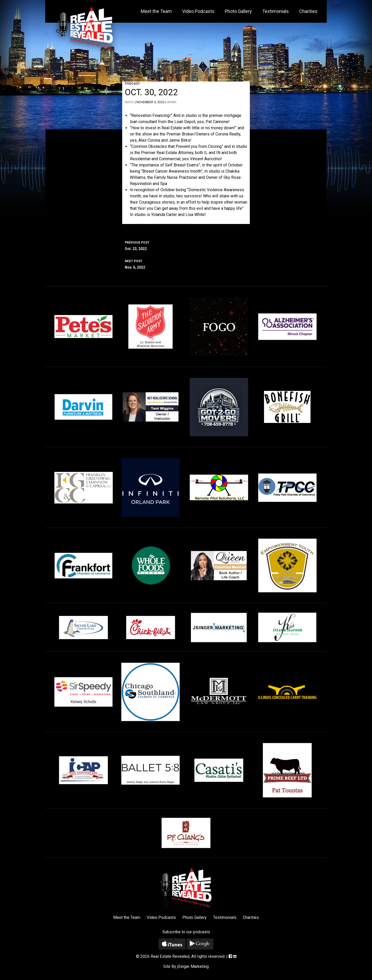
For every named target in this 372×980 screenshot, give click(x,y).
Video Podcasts (198, 11)
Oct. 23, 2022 (186, 245)
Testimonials (276, 11)
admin (172, 102)
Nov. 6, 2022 (186, 264)
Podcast (132, 84)
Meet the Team (156, 11)
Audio (129, 102)
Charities (308, 11)
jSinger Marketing (193, 966)
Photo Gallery (238, 11)
